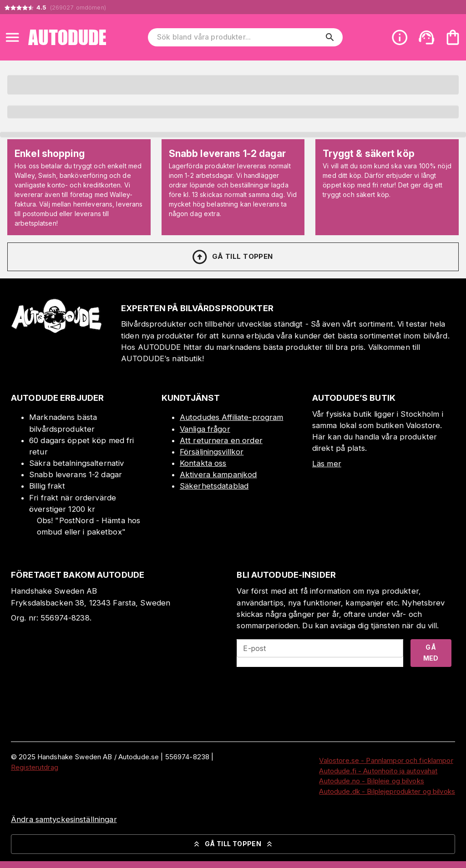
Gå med (431, 653)
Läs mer (327, 464)
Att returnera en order (221, 440)
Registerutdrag (35, 767)
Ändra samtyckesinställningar (64, 819)
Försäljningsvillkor (212, 452)
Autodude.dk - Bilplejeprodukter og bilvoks (387, 791)
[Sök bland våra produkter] (239, 37)
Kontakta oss (203, 463)
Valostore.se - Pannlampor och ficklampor (386, 760)
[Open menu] (12, 37)
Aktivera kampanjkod (218, 474)
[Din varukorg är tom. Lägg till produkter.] (453, 37)
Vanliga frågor (205, 429)
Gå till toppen (232, 257)
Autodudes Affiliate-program (232, 417)
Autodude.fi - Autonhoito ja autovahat (378, 771)
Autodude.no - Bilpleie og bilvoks (371, 781)
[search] (330, 37)
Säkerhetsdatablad (214, 486)
